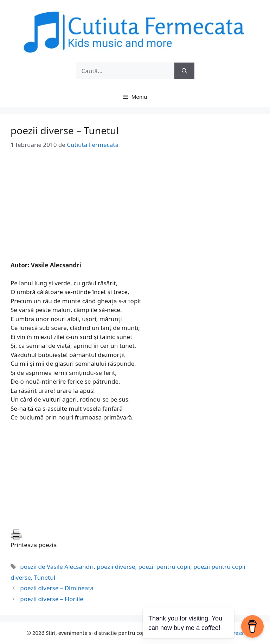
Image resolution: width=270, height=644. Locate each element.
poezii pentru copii (165, 567)
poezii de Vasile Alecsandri (57, 567)
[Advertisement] (135, 212)
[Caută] (184, 71)
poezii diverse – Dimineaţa (57, 588)
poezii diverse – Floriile (52, 599)
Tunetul (45, 577)
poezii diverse (116, 567)
